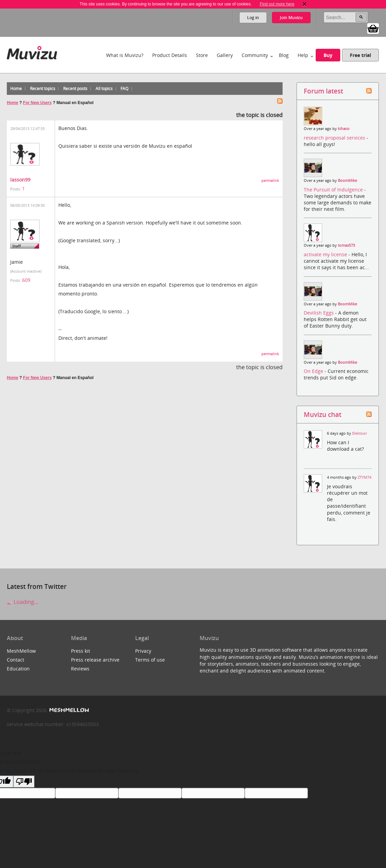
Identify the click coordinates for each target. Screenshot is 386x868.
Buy (328, 55)
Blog (284, 55)
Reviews (80, 669)
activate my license (326, 254)
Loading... (23, 602)
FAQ (124, 89)
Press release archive (95, 660)
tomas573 (346, 245)
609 (26, 280)
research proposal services (335, 138)
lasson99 (20, 180)
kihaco (344, 129)
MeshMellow (21, 651)
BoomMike (347, 180)
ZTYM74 (364, 477)
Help (303, 55)
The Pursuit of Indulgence (334, 190)
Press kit (81, 651)
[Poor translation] (24, 782)
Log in (253, 18)
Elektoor (360, 433)
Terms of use (150, 660)
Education (18, 669)
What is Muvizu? (125, 55)
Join (291, 18)
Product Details (170, 55)
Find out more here (277, 4)
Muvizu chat (323, 414)
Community (255, 55)
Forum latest (323, 91)
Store (202, 55)
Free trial (360, 55)
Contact (16, 660)
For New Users (37, 103)
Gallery (225, 55)
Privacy (143, 651)
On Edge (314, 371)
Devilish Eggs (319, 313)
